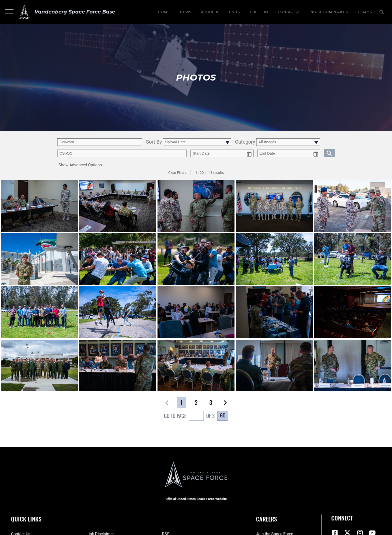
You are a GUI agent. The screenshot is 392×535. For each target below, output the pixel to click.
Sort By (154, 142)
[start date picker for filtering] (222, 153)
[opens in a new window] (329, 12)
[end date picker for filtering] (289, 153)
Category (245, 142)
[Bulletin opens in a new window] (259, 12)
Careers (266, 519)
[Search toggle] (383, 12)
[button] (8, 12)
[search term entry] (100, 142)
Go (223, 415)
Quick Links (26, 519)
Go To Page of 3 (189, 416)
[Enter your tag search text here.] (122, 153)
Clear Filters (177, 173)
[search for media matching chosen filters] (329, 153)
